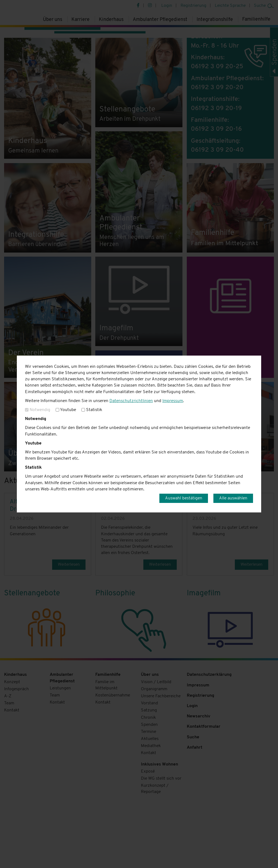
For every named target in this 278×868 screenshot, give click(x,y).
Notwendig (38, 410)
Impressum (173, 401)
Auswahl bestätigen (184, 498)
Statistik (92, 410)
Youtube (66, 410)
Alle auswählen (233, 498)
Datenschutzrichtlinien (131, 401)
